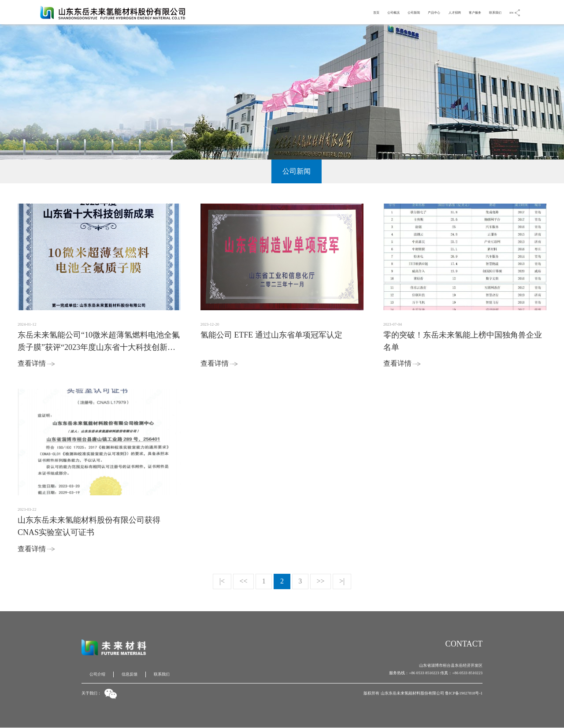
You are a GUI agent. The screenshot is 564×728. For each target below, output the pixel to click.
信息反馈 (130, 674)
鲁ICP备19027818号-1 (464, 693)
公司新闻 (380, 12)
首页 (330, 12)
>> (321, 581)
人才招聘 (434, 12)
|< (222, 581)
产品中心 (407, 12)
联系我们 (489, 12)
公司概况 (352, 12)
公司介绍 (97, 674)
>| (342, 581)
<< (243, 581)
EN (510, 12)
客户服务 (462, 12)
